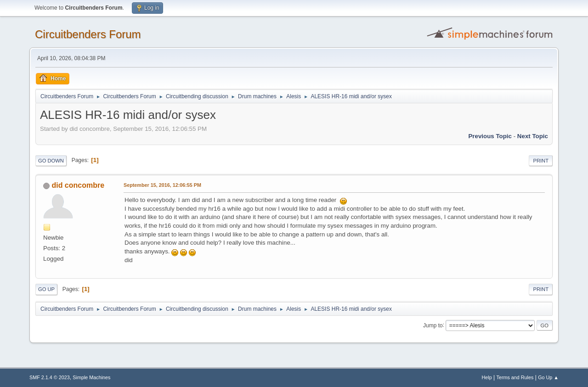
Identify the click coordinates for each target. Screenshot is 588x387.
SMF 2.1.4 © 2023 (50, 377)
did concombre (78, 185)
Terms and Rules (515, 377)
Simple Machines (91, 377)
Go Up (46, 289)
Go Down (51, 161)
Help (487, 377)
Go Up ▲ (548, 377)
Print (541, 161)
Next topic (533, 136)
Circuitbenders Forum (88, 34)
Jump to (433, 325)
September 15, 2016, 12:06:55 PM (162, 185)
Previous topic (490, 136)
